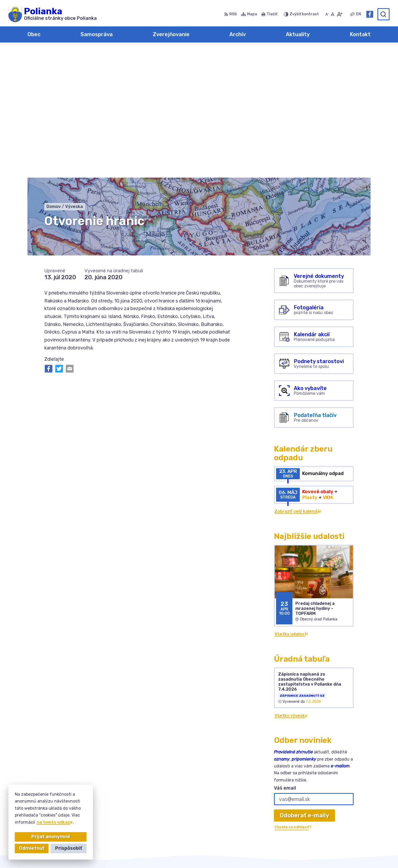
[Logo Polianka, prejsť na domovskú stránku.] (53, 14)
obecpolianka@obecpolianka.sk (337, 819)
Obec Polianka (282, 854)
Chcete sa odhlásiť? (293, 700)
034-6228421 (319, 813)
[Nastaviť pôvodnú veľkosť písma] (333, 14)
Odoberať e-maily (304, 688)
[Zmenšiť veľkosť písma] (327, 14)
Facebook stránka (324, 825)
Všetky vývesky (291, 588)
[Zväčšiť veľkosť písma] (340, 14)
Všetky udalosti (291, 507)
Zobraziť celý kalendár (298, 384)
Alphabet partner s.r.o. (205, 854)
